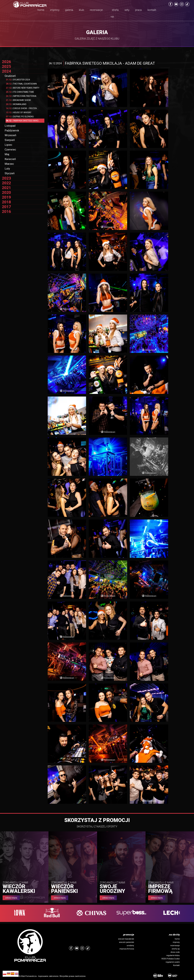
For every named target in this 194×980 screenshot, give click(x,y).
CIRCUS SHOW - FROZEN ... (22, 108)
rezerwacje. (97, 10)
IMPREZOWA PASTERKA (21, 96)
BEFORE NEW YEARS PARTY (23, 88)
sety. (127, 10)
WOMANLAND (16, 104)
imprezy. (55, 10)
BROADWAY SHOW (18, 100)
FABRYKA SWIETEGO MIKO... (23, 121)
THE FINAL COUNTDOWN (21, 84)
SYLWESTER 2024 (18, 80)
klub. (82, 10)
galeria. (69, 10)
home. (41, 10)
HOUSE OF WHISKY (19, 112)
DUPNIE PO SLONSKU (20, 117)
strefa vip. (115, 13)
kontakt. (152, 10)
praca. (139, 10)
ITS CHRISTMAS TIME (20, 92)
